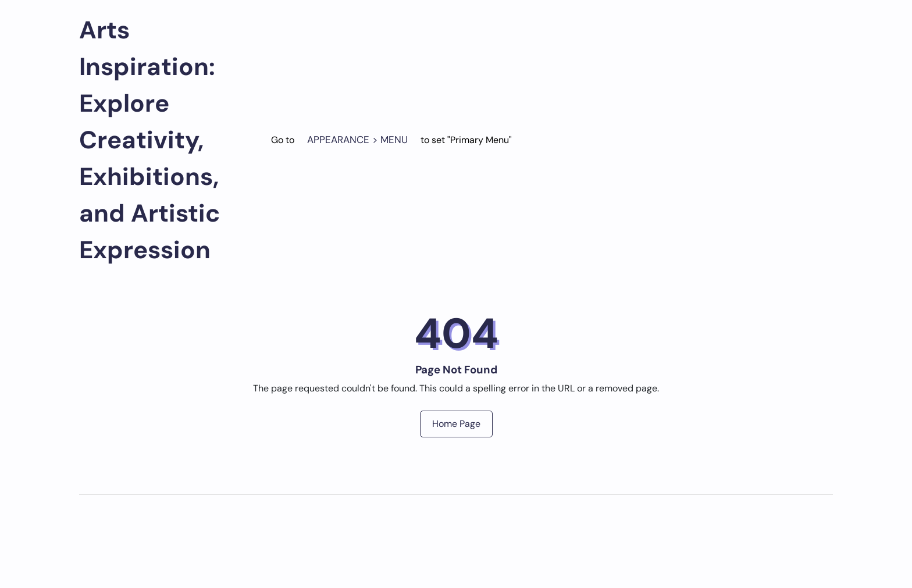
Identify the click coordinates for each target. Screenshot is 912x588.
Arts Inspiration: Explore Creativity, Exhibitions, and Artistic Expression (150, 140)
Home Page (456, 424)
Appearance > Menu (357, 140)
